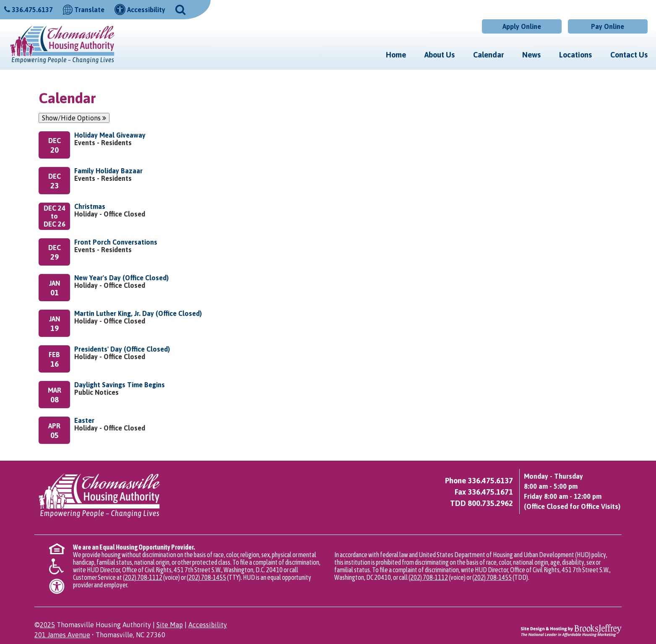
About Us (440, 55)
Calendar (488, 55)
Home (396, 55)
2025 (47, 625)
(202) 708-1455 (206, 577)
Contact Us (629, 55)
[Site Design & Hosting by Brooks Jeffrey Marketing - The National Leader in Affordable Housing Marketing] (571, 630)
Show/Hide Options (74, 118)
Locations (575, 55)
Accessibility (208, 625)
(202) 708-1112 (143, 577)
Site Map (170, 625)
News (531, 55)
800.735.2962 (490, 503)
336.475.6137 (32, 10)
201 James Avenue (62, 635)
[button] (180, 9)
